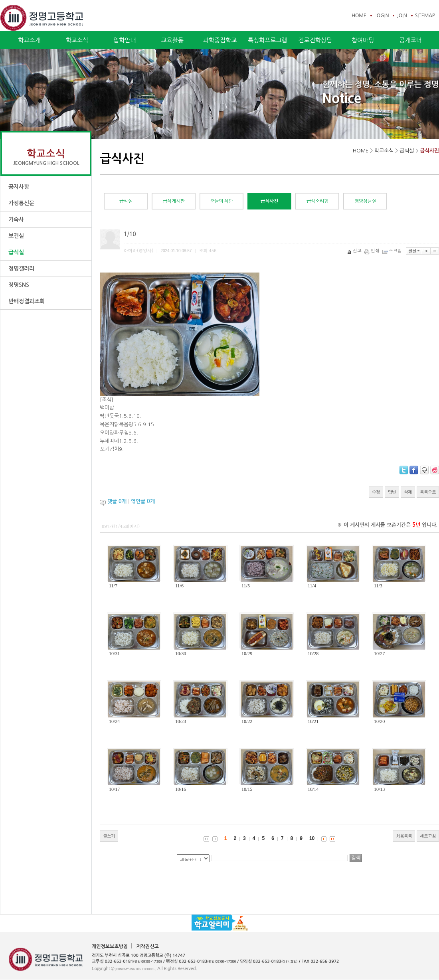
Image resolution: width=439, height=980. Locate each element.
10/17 (114, 789)
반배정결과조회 (27, 301)
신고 (355, 250)
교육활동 (172, 40)
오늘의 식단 (221, 201)
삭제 (408, 492)
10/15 (247, 789)
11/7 (113, 586)
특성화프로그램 (268, 40)
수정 (376, 492)
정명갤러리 (21, 269)
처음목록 (404, 836)
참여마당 (363, 40)
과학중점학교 (220, 40)
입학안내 (125, 40)
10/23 (181, 721)
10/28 (313, 654)
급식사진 (429, 151)
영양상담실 (365, 201)
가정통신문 (21, 203)
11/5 (246, 586)
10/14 (313, 789)
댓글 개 (117, 501)
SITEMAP (425, 16)
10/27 (379, 654)
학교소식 (77, 40)
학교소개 (29, 40)
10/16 (181, 789)
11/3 (378, 586)
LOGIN (382, 16)
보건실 (16, 236)
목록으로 (428, 492)
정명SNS (19, 285)
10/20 (379, 721)
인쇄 (373, 250)
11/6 (179, 586)
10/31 (114, 654)
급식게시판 (174, 201)
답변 (392, 492)
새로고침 (428, 836)
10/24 (114, 721)
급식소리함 (317, 201)
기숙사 (16, 219)
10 (312, 838)
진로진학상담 (315, 40)
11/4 (312, 586)
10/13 (379, 789)
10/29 (247, 654)
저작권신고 (147, 946)
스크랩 (393, 250)
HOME (359, 16)
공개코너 (410, 40)
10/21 (313, 721)
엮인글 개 (143, 501)
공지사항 (19, 187)
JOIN (402, 16)
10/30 (181, 654)
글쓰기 (109, 836)
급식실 (16, 252)
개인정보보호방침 (110, 946)
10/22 (247, 721)
